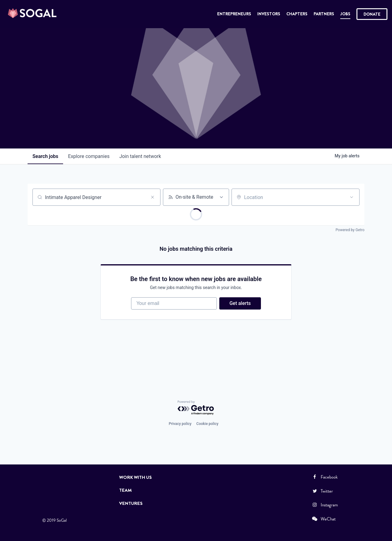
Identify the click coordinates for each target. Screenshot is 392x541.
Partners (324, 14)
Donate (372, 14)
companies (89, 156)
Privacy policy (180, 424)
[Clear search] (153, 197)
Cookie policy (207, 424)
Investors (269, 14)
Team (125, 490)
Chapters (297, 14)
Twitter (322, 491)
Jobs (345, 14)
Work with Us (136, 477)
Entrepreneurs (234, 14)
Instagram (325, 505)
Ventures (131, 503)
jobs (45, 156)
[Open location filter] (352, 197)
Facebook (325, 477)
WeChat (324, 519)
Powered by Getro (350, 230)
